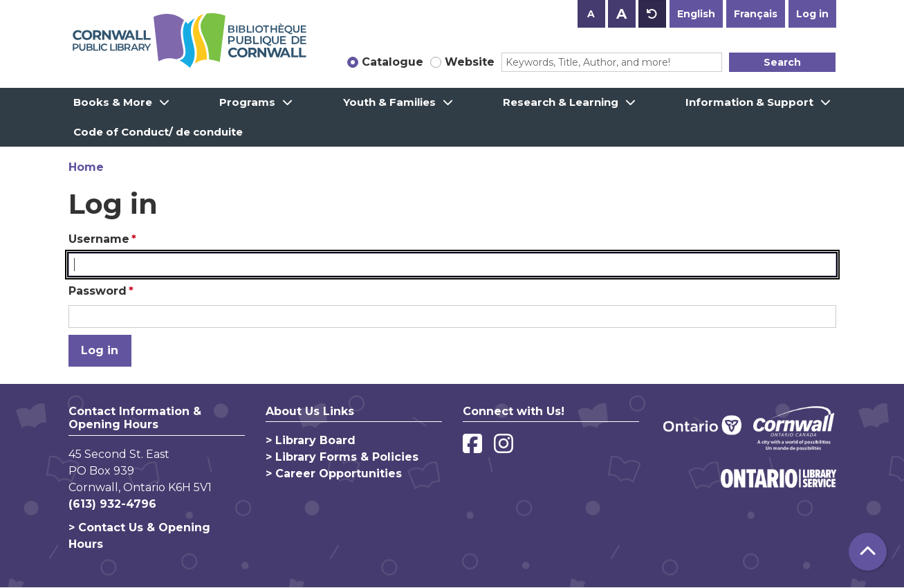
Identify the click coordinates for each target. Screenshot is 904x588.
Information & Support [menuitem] (749, 102)
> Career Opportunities (334, 474)
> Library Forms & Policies (342, 457)
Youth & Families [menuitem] (389, 102)
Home (86, 167)
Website (470, 62)
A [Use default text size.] (652, 14)
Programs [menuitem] (247, 102)
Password (98, 291)
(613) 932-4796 (112, 504)
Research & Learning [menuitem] (561, 102)
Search (782, 62)
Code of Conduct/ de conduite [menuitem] (158, 132)
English (696, 14)
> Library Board (311, 440)
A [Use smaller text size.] (591, 14)
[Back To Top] (868, 552)
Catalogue (393, 62)
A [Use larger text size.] (621, 14)
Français (756, 14)
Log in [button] (812, 14)
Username (99, 239)
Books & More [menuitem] (113, 102)
